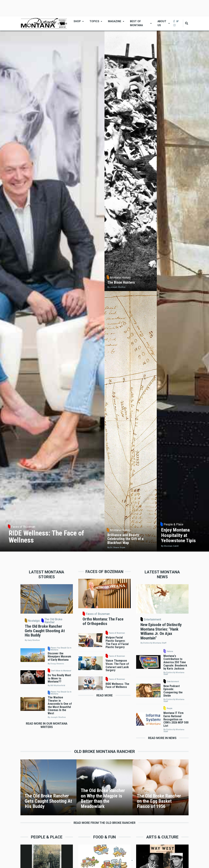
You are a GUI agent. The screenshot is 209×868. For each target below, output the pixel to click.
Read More (104, 695)
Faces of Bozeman (98, 614)
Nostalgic (34, 621)
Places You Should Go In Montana (61, 649)
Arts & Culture (162, 837)
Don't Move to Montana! (61, 671)
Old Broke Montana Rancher (104, 751)
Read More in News (162, 738)
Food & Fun (104, 837)
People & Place (47, 837)
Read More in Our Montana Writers (47, 725)
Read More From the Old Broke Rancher (104, 823)
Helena (170, 652)
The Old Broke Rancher (53, 621)
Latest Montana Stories (47, 574)
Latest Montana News (162, 574)
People (170, 709)
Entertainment (152, 620)
